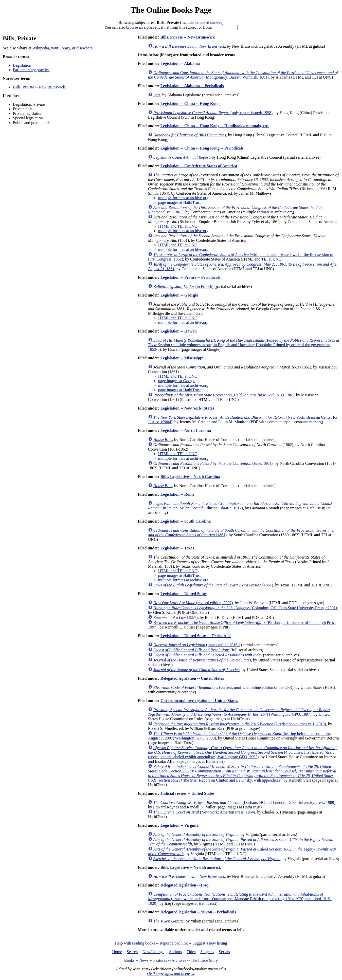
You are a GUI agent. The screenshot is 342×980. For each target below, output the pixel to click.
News (144, 960)
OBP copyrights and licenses (170, 974)
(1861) (213, 585)
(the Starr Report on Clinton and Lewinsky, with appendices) (242, 773)
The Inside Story (204, 960)
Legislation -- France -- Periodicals (190, 277)
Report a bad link (174, 943)
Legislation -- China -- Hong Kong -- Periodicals (202, 148)
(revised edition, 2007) (193, 603)
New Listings (153, 952)
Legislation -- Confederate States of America (199, 166)
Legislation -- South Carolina (186, 521)
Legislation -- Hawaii (179, 331)
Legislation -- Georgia (179, 295)
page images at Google (177, 381)
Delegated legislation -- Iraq (185, 885)
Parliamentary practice (31, 70)
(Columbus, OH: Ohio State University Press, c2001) (245, 608)
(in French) (183, 286)
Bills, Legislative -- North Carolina (190, 477)
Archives (179, 960)
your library (60, 48)
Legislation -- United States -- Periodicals (196, 636)
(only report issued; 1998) (213, 113)
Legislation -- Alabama (180, 63)
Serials (224, 952)
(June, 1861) (213, 463)
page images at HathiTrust (179, 202)
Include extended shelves (202, 22)
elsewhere (85, 48)
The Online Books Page (171, 10)
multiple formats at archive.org (183, 198)
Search (132, 952)
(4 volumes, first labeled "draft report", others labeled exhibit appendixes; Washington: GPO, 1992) (242, 752)
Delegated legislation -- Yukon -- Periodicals (198, 912)
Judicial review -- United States (187, 793)
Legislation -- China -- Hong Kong (190, 104)
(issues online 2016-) (197, 645)
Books (129, 960)
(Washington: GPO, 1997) (239, 712)
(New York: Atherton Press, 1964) (204, 812)
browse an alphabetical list (148, 27)
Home (117, 952)
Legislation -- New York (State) (187, 408)
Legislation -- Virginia (179, 825)
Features (160, 960)
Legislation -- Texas (177, 548)
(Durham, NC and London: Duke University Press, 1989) (244, 802)
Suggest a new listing (210, 943)
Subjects (207, 952)
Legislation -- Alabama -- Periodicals (192, 86)
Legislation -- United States (184, 594)
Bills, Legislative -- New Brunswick (191, 867)
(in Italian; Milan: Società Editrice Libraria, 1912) (240, 506)
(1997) (176, 617)
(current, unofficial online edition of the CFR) (223, 687)
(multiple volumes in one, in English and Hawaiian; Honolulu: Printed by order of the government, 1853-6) (244, 345)
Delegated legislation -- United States (192, 678)
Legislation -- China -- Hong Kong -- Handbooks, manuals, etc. (215, 126)
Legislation (22, 65)
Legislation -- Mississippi (182, 358)
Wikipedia (41, 48)
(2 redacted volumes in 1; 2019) (240, 724)
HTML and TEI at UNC (178, 226)
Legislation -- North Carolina (186, 430)
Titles (191, 952)
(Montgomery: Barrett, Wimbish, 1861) (243, 75)
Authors (175, 952)
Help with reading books (135, 943)
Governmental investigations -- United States (199, 701)
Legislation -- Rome (177, 494)
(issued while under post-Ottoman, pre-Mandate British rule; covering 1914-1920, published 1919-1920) (240, 899)
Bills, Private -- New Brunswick (39, 87)
